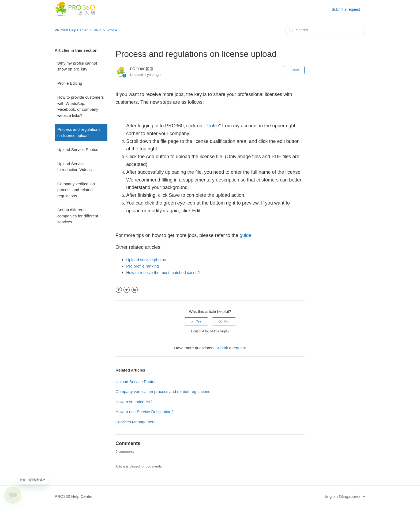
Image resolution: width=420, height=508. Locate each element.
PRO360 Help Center (71, 30)
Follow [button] (294, 70)
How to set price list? (134, 402)
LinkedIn (135, 290)
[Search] (325, 30)
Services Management (135, 422)
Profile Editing (70, 83)
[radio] (196, 321)
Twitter (127, 290)
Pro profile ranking (142, 266)
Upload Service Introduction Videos (74, 167)
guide (245, 235)
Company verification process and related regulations (76, 190)
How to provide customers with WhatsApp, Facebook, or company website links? (80, 106)
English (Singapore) (343, 496)
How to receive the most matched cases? (163, 272)
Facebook (119, 290)
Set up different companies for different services (78, 216)
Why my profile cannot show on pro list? (77, 66)
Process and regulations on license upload (79, 132)
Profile (112, 30)
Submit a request (346, 9)
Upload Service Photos (78, 149)
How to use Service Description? (145, 412)
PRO (97, 30)
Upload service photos (146, 260)
